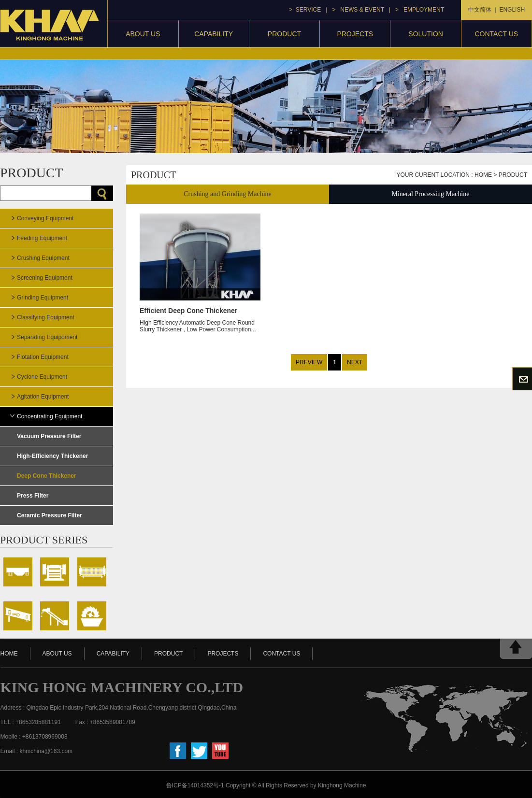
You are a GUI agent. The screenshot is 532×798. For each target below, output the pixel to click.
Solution (426, 34)
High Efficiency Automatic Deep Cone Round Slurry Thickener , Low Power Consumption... (200, 314)
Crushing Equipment (43, 258)
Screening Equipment (45, 278)
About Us (143, 34)
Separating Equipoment (47, 337)
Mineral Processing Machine (431, 194)
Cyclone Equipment (42, 377)
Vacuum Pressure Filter (49, 436)
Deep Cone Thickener (47, 476)
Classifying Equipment (46, 317)
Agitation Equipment (43, 397)
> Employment (420, 10)
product (284, 34)
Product (513, 175)
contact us (496, 34)
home (483, 175)
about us (57, 654)
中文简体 (480, 10)
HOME (9, 654)
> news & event (358, 10)
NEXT (355, 362)
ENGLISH (512, 10)
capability (214, 34)
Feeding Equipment (42, 238)
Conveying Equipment (45, 218)
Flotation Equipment (43, 357)
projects (355, 34)
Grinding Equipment (43, 298)
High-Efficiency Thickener (52, 456)
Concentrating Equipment (50, 416)
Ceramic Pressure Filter (50, 515)
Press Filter (33, 496)
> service (305, 10)
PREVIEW (309, 362)
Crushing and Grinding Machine (228, 194)
